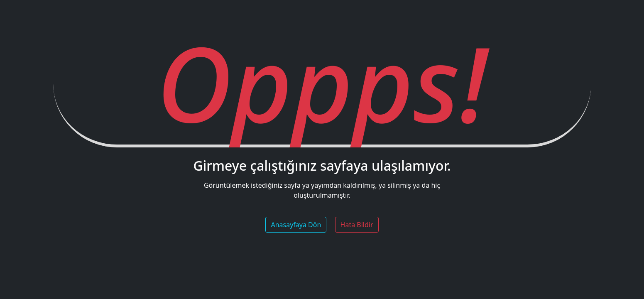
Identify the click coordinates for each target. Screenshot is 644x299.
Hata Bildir (357, 225)
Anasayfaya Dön (296, 225)
